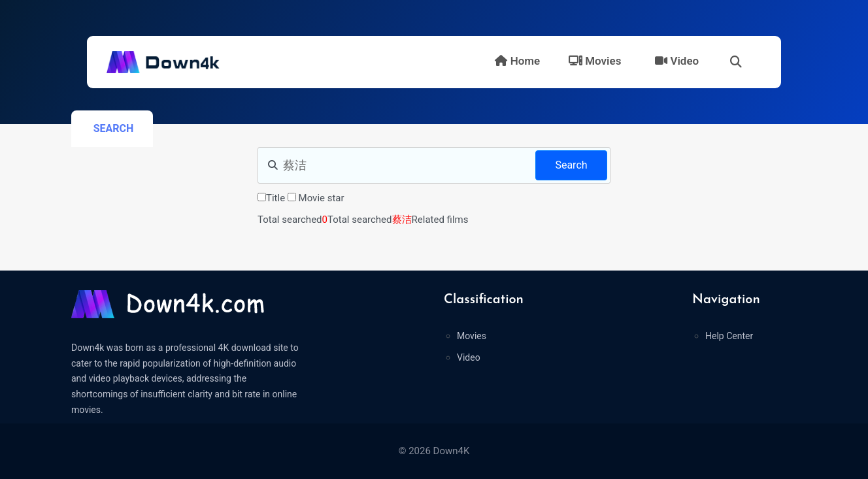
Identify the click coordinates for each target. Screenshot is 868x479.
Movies (595, 61)
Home (517, 61)
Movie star (322, 198)
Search (571, 165)
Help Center (729, 336)
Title (275, 198)
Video (677, 61)
